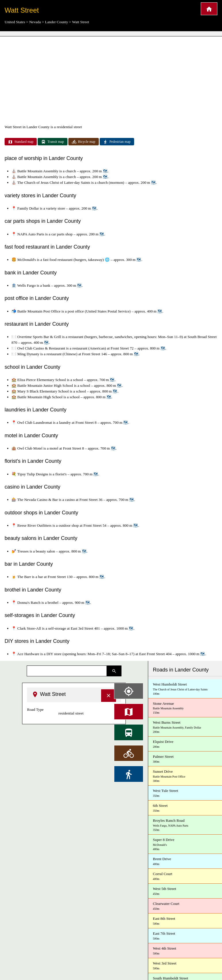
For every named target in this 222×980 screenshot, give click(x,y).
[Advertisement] (111, 80)
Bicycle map (84, 142)
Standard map (21, 142)
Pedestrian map (117, 142)
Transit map (52, 142)
